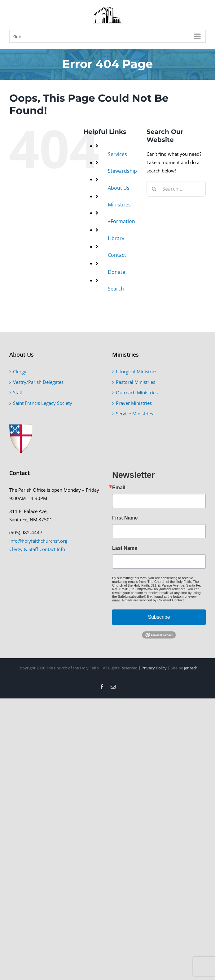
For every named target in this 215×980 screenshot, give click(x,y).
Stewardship (122, 171)
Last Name (125, 548)
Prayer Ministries (134, 403)
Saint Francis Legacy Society (43, 403)
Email (119, 488)
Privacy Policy (154, 668)
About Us (119, 188)
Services (117, 154)
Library (116, 238)
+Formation (121, 221)
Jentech (191, 668)
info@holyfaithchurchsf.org (38, 541)
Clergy (20, 371)
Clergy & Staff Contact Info (37, 549)
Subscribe (159, 617)
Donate (116, 272)
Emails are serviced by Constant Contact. (153, 600)
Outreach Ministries (137, 392)
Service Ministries (134, 414)
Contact (117, 255)
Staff (18, 392)
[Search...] (176, 189)
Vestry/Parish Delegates (38, 382)
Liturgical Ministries (137, 371)
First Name (125, 518)
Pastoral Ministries (136, 382)
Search (116, 289)
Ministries (119, 205)
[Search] (154, 189)
